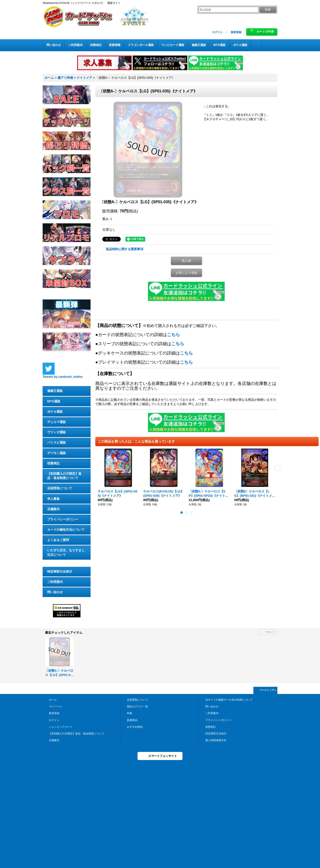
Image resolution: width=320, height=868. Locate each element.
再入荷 (186, 261)
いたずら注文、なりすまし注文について (66, 552)
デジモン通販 (57, 453)
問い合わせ (55, 592)
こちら (173, 335)
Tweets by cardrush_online (63, 377)
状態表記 (53, 463)
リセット (270, 632)
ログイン (217, 32)
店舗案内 (53, 509)
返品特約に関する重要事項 (125, 249)
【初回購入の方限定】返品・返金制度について (64, 476)
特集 (130, 713)
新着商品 (132, 720)
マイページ (55, 706)
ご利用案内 (55, 582)
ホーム (53, 700)
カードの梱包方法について (66, 530)
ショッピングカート (61, 727)
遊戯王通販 (55, 391)
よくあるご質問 (58, 540)
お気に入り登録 (186, 273)
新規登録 (236, 32)
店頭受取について (60, 488)
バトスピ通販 (57, 442)
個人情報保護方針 (216, 740)
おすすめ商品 (135, 727)
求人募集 (53, 499)
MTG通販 (54, 401)
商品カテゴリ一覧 (137, 706)
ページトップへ (268, 690)
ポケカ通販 (55, 412)
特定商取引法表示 (60, 572)
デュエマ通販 (57, 422)
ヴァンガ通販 (57, 432)
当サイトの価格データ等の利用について (229, 700)
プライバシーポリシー (63, 519)
